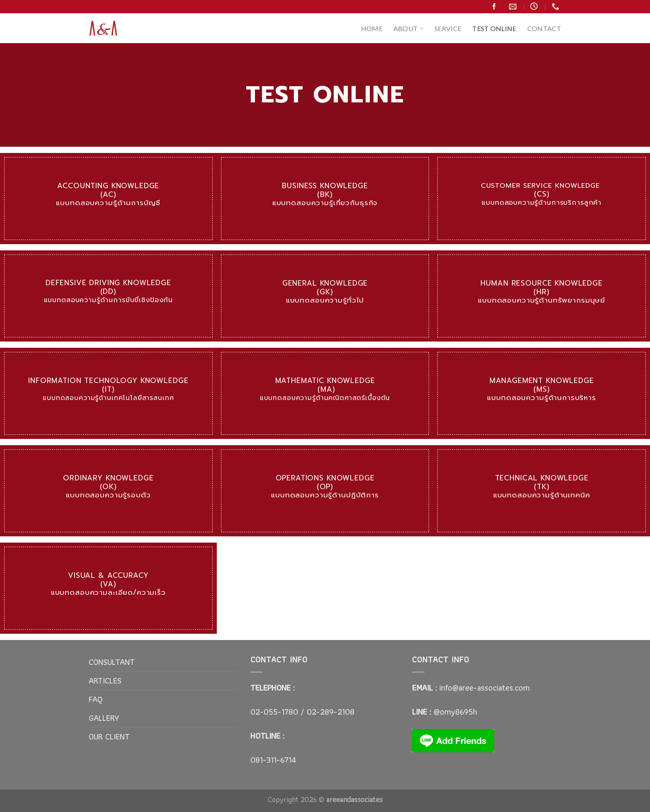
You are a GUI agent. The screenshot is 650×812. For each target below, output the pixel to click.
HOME (372, 28)
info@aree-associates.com (485, 688)
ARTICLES (105, 681)
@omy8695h (455, 712)
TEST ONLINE (494, 28)
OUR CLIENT (109, 737)
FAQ (96, 699)
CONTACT (544, 28)
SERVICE (448, 28)
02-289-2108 (329, 712)
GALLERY (104, 718)
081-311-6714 (273, 760)
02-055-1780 (274, 712)
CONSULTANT (112, 662)
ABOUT (409, 28)
